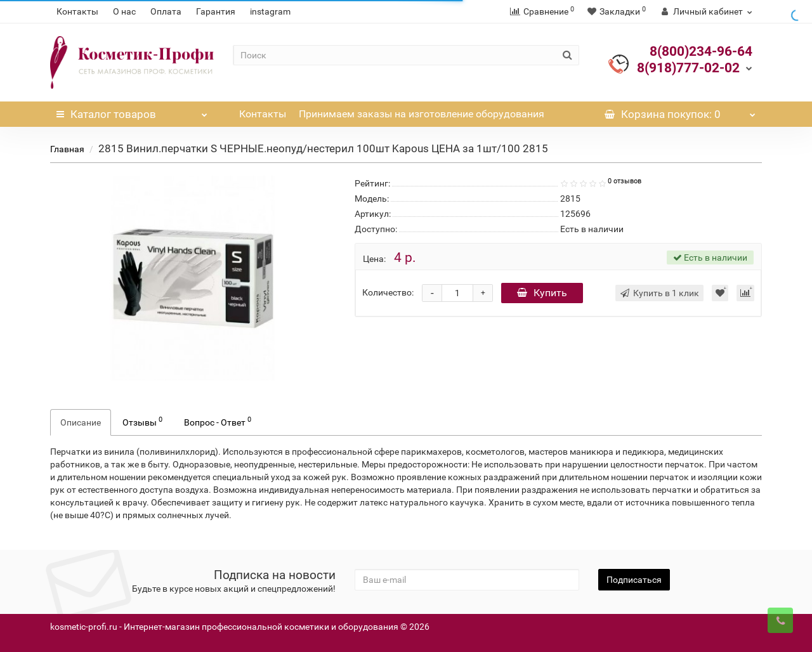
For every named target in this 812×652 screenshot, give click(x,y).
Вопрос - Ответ (218, 421)
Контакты (77, 11)
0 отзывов (625, 181)
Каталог (132, 111)
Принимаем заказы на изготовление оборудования (422, 114)
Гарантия (216, 11)
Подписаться (634, 580)
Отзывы (142, 421)
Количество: (388, 292)
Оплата (166, 11)
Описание (81, 422)
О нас (124, 11)
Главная (67, 149)
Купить (542, 293)
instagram (270, 11)
